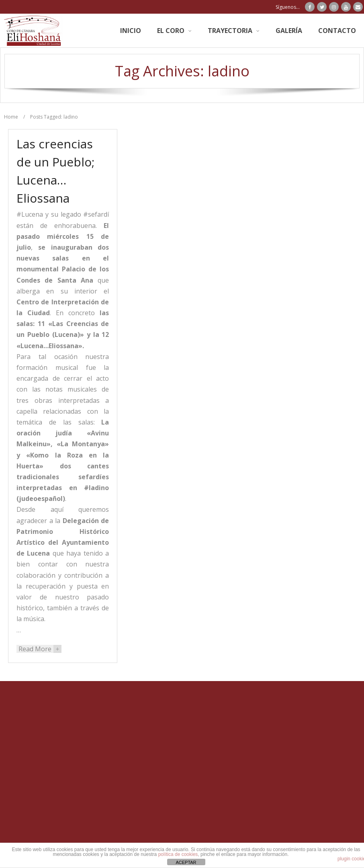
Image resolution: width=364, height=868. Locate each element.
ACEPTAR (186, 862)
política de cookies (178, 854)
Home (11, 117)
